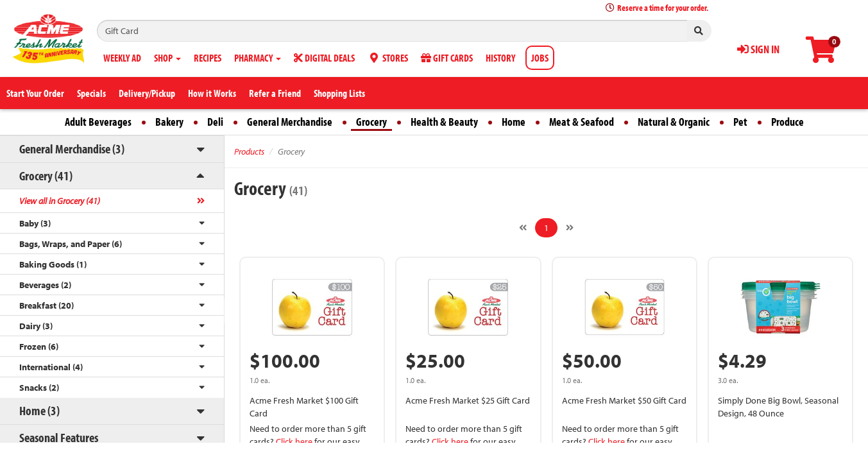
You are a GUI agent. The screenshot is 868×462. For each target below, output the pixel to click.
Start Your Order (35, 93)
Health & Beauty (444, 122)
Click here (294, 441)
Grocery (371, 122)
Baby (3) (35, 223)
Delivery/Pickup (147, 93)
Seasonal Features (59, 437)
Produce (787, 122)
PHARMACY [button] (258, 58)
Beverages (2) (45, 285)
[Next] (570, 228)
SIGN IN (758, 49)
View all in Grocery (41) (60, 201)
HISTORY (500, 58)
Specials (91, 93)
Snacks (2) (39, 388)
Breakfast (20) (47, 305)
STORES (388, 58)
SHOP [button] (167, 58)
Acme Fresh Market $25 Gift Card (468, 400)
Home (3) (39, 410)
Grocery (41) (46, 175)
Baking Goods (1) (53, 264)
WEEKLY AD (122, 58)
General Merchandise (290, 122)
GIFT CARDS (447, 58)
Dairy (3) (36, 326)
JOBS (540, 58)
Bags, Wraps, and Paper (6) (71, 244)
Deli (215, 122)
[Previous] (523, 228)
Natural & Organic (674, 122)
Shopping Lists (339, 93)
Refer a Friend (275, 93)
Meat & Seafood (582, 122)
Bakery (169, 122)
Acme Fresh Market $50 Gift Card (624, 400)
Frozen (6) (39, 346)
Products (249, 151)
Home (514, 122)
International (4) (51, 367)
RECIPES (208, 58)
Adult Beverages (98, 122)
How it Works (212, 93)
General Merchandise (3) (72, 149)
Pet (740, 122)
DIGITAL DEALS (324, 58)
